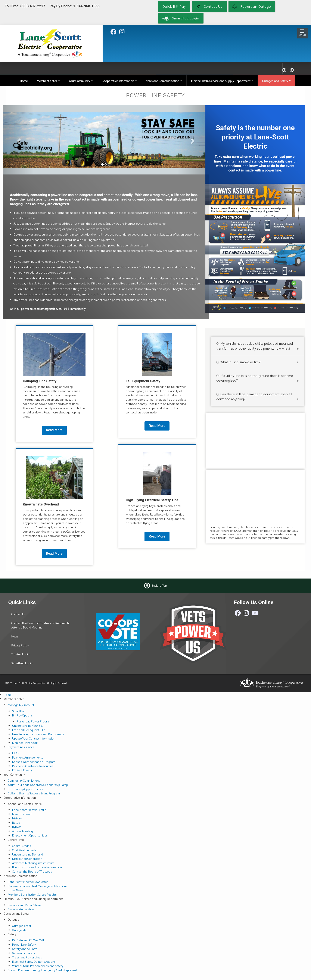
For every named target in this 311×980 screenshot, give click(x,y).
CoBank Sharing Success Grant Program (34, 793)
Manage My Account (21, 705)
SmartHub (19, 711)
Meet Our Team (22, 814)
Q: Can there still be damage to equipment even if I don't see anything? (254, 396)
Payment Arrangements (28, 757)
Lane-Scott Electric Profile (29, 810)
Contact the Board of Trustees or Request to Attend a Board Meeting (41, 625)
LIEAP (16, 753)
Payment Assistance (21, 747)
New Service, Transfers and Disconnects (38, 734)
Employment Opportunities (30, 835)
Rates (16, 822)
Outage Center (22, 926)
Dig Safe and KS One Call (28, 940)
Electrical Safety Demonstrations (34, 961)
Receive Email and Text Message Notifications (38, 886)
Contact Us (18, 614)
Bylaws (17, 827)
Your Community (81, 81)
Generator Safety (24, 953)
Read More (54, 430)
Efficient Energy (22, 770)
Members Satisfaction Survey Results (32, 894)
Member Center (48, 81)
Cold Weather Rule (24, 850)
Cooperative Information (119, 81)
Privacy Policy (20, 645)
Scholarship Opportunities (25, 789)
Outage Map (20, 930)
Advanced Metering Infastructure (33, 863)
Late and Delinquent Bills (29, 730)
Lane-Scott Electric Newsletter (28, 882)
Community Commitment (24, 780)
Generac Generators (21, 909)
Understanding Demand (28, 854)
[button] (18, 140)
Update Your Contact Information (34, 738)
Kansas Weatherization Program (34, 762)
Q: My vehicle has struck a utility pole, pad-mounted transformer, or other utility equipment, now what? (255, 346)
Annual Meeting (23, 831)
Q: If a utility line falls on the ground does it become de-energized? (255, 378)
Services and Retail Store (24, 905)
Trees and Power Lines (27, 957)
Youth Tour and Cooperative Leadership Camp (38, 785)
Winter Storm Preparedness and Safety (38, 966)
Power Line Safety (24, 944)
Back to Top (159, 585)
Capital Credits (22, 846)
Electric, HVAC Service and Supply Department (222, 81)
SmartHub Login (22, 663)
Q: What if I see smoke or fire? (238, 362)
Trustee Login (20, 654)
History (17, 818)
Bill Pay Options (22, 715)
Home (24, 81)
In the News (15, 890)
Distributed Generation (27, 858)
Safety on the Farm (25, 949)
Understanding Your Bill (27, 725)
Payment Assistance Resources (33, 766)
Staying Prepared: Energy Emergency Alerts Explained (42, 970)
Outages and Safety (276, 81)
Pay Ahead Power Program (34, 721)
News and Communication (164, 81)
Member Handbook (25, 743)
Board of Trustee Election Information (37, 867)
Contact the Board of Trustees (32, 871)
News (15, 636)
